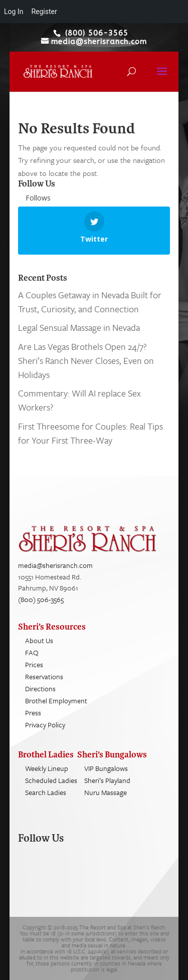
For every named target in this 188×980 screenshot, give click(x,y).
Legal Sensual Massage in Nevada (79, 327)
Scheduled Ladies (51, 780)
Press (33, 713)
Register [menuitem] (44, 12)
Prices (34, 664)
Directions (40, 689)
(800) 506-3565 (41, 599)
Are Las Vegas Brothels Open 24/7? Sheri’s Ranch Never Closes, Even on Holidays (86, 360)
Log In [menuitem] (14, 12)
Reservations (44, 676)
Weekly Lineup (47, 768)
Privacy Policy (45, 725)
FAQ (32, 652)
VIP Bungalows (106, 768)
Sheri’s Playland (107, 780)
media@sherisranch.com (55, 565)
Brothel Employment (56, 701)
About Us (39, 640)
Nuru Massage (106, 792)
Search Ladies (46, 792)
